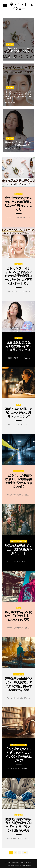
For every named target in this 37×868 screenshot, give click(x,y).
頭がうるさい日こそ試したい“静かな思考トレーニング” (18, 413)
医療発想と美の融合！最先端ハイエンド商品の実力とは (18, 144)
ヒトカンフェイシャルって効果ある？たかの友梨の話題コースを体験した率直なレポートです (18, 95)
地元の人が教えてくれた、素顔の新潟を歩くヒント (18, 549)
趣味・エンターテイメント (19, 541)
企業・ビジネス (18, 471)
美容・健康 (10, 44)
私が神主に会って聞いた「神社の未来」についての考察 (19, 616)
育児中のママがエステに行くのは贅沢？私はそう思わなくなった (18, 51)
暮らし (18, 405)
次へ (25, 853)
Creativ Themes (25, 865)
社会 (19, 608)
